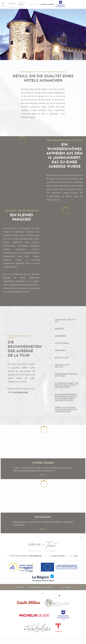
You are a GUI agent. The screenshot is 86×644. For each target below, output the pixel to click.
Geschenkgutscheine (20, 392)
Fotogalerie (20, 587)
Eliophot (68, 587)
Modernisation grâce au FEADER (40, 587)
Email (74, 556)
